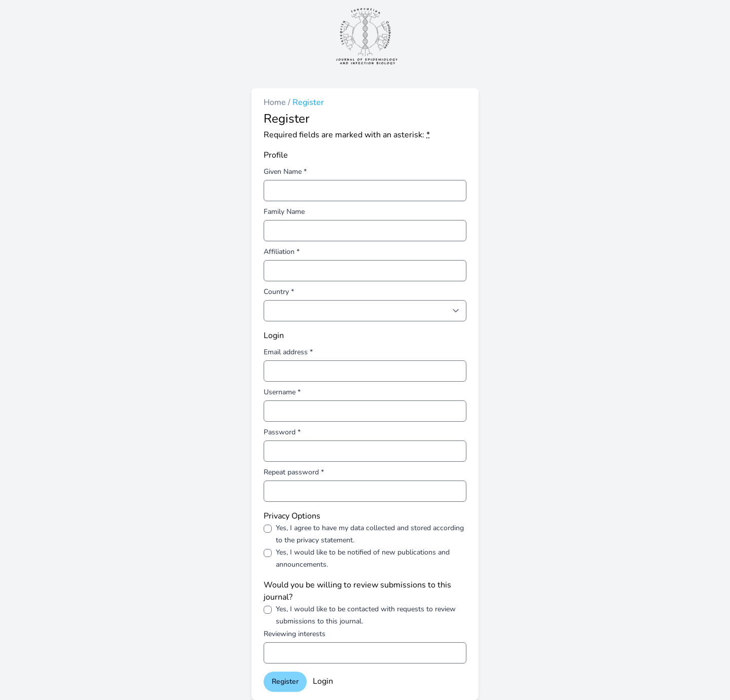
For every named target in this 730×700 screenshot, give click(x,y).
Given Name (285, 172)
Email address (288, 352)
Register (285, 681)
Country (279, 292)
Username (282, 392)
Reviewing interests (295, 634)
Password (282, 432)
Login (323, 681)
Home (276, 102)
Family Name (284, 212)
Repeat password (294, 472)
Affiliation (282, 252)
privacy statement (325, 540)
